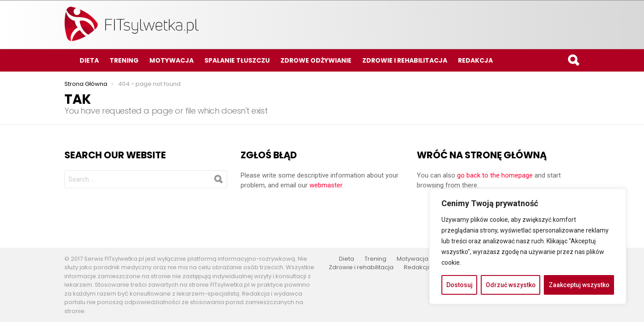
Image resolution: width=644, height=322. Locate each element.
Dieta (89, 60)
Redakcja (475, 60)
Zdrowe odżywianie (316, 60)
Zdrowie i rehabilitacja (405, 60)
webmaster (326, 185)
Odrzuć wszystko (511, 285)
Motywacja (172, 60)
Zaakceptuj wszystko (579, 285)
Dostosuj (460, 285)
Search (573, 61)
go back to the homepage (495, 175)
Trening (124, 60)
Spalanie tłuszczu (237, 60)
